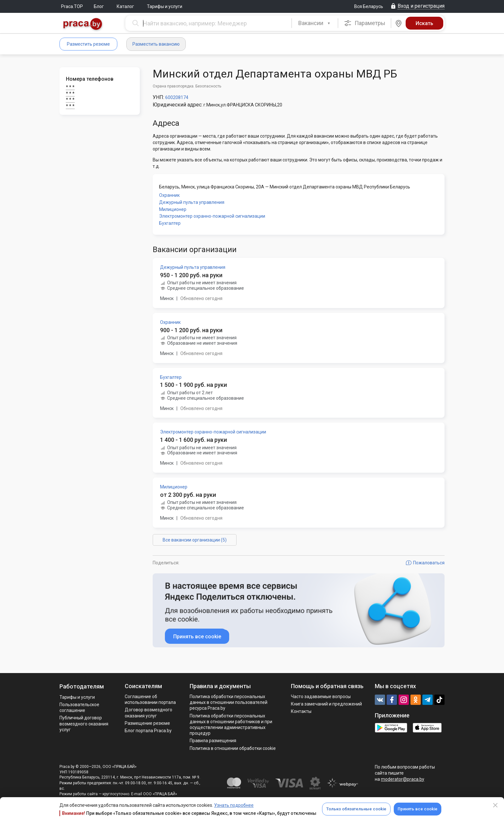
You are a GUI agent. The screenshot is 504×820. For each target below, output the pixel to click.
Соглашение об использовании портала (150, 699)
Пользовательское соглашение (79, 707)
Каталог (125, 6)
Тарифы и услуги (165, 6)
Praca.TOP (72, 6)
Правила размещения (213, 741)
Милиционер (173, 209)
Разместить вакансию (156, 44)
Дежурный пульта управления (192, 202)
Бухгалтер (170, 223)
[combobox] (315, 23)
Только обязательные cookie (356, 809)
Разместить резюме (88, 44)
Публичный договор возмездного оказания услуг (84, 724)
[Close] (495, 805)
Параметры (365, 23)
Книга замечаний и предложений (326, 704)
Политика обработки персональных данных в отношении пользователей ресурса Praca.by (229, 702)
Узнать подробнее (234, 805)
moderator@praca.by (403, 779)
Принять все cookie (418, 809)
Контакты (301, 711)
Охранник (169, 195)
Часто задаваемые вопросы (321, 697)
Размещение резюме (147, 723)
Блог (99, 6)
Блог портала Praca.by (148, 731)
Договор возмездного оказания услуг (148, 713)
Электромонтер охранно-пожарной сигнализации (212, 216)
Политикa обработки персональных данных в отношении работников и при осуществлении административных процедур (231, 725)
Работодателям (82, 686)
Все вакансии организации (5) (195, 540)
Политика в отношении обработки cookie (233, 748)
